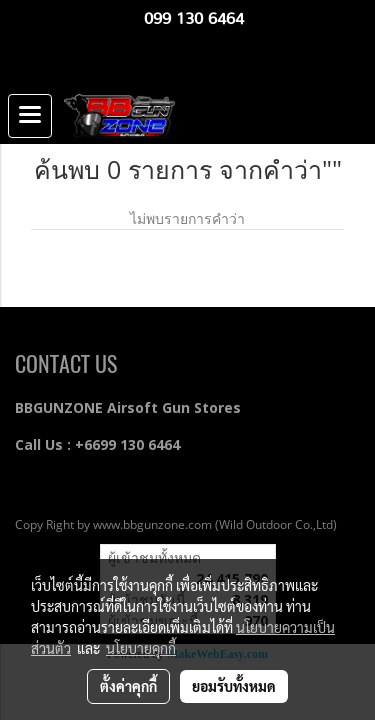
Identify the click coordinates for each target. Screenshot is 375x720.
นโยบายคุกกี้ (141, 648)
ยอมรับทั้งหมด (234, 686)
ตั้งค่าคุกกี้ (128, 686)
